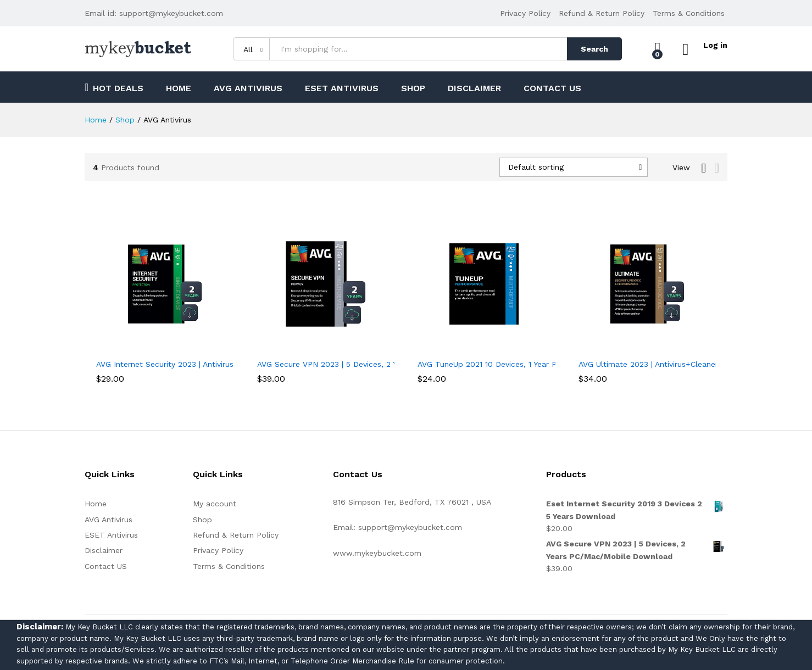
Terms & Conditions (689, 13)
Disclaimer (474, 88)
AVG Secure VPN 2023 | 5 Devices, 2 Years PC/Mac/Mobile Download (385, 364)
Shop (413, 88)
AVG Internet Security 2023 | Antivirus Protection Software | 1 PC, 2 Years (231, 364)
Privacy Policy (525, 13)
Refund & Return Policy (602, 13)
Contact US (552, 88)
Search (592, 49)
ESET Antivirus (342, 88)
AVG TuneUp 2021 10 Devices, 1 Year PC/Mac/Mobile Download (533, 364)
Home (179, 88)
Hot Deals (114, 87)
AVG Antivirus (248, 88)
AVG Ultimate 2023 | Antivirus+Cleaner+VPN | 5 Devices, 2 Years (695, 364)
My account (215, 504)
